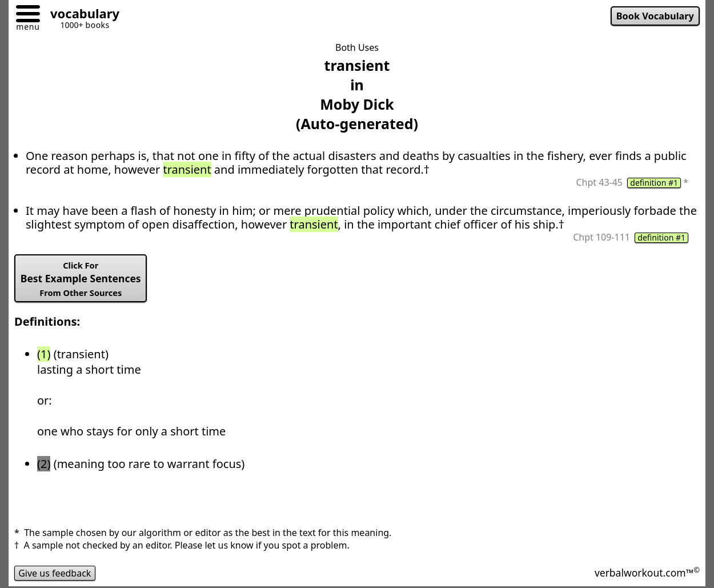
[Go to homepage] (81, 15)
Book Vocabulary (655, 16)
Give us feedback (55, 573)
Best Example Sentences (81, 279)
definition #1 (654, 183)
